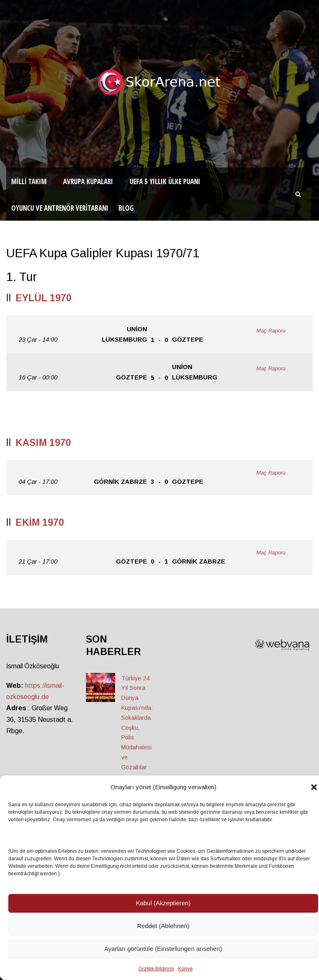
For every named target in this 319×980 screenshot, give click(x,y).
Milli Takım (29, 181)
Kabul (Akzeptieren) (163, 903)
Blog (126, 208)
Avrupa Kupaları (88, 181)
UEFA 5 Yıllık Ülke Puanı (165, 181)
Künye (185, 969)
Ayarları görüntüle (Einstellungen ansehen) (163, 949)
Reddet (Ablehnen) (163, 926)
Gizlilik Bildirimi (156, 969)
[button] (314, 787)
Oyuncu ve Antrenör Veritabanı (60, 208)
